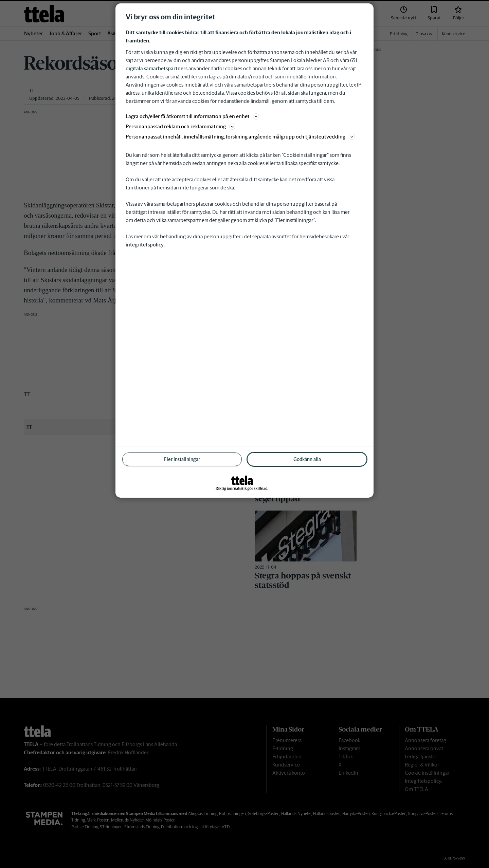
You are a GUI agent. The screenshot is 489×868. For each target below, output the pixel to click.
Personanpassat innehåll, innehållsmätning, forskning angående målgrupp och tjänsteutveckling (240, 137)
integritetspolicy (145, 245)
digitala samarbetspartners (157, 68)
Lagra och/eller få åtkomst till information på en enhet (192, 116)
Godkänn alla (307, 459)
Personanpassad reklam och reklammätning (180, 126)
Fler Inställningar (182, 459)
